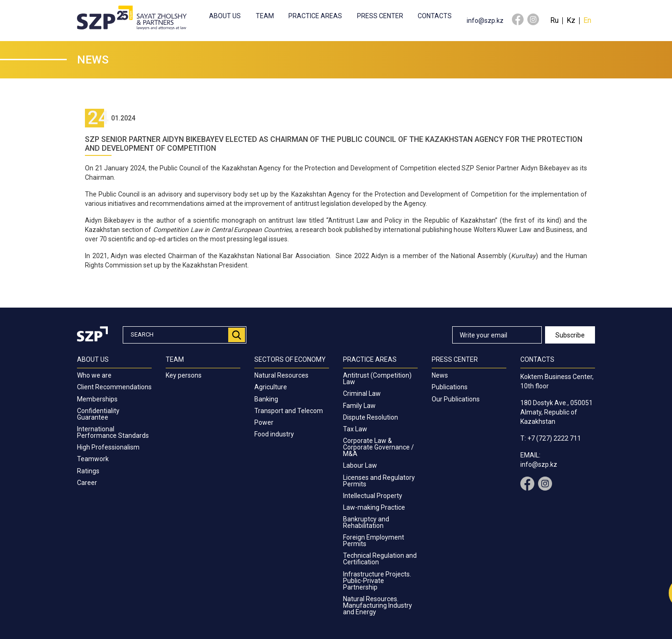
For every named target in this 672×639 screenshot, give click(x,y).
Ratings (88, 471)
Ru (554, 20)
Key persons (184, 375)
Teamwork (93, 459)
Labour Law (360, 465)
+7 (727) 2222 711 (554, 438)
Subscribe (570, 335)
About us (225, 16)
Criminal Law (362, 393)
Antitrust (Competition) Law (377, 379)
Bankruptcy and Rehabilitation (366, 522)
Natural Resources (281, 375)
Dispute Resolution (371, 417)
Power (264, 422)
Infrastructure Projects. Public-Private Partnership (377, 581)
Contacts (435, 16)
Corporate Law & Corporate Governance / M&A (378, 447)
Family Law (359, 406)
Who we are (94, 375)
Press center (380, 16)
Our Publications (456, 399)
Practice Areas (315, 16)
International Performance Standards (113, 432)
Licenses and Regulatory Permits (379, 481)
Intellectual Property (373, 496)
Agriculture (271, 387)
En (587, 20)
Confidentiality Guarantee (98, 414)
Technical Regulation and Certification (380, 559)
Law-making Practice (374, 507)
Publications (450, 387)
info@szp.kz (485, 21)
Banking (266, 399)
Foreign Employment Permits (374, 541)
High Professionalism (108, 447)
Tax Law (355, 429)
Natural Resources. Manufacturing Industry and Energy (378, 605)
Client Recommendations (114, 387)
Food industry (274, 434)
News (440, 375)
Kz (571, 20)
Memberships (97, 399)
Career (87, 483)
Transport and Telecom (289, 411)
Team (265, 16)
